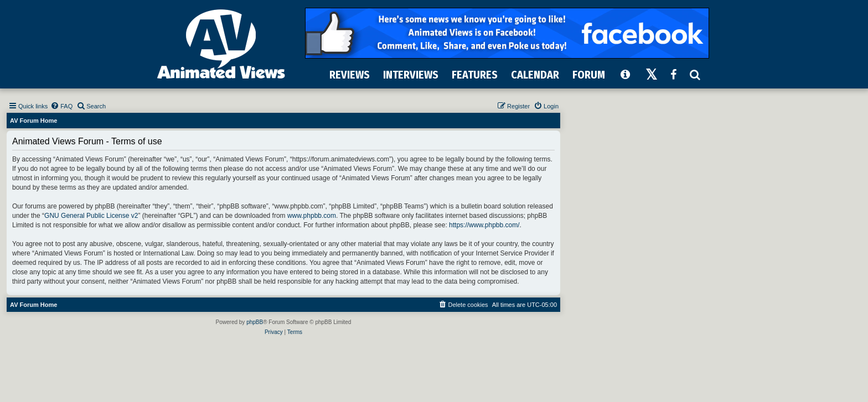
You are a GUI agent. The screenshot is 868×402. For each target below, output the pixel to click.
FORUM (589, 75)
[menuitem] (61, 106)
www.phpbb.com (312, 216)
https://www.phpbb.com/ (484, 225)
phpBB (255, 322)
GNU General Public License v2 (91, 216)
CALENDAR (535, 75)
